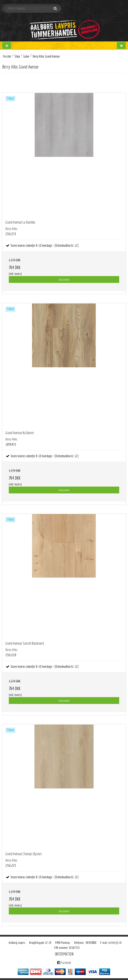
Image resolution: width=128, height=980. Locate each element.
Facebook (64, 963)
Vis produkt (64, 279)
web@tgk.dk (115, 942)
